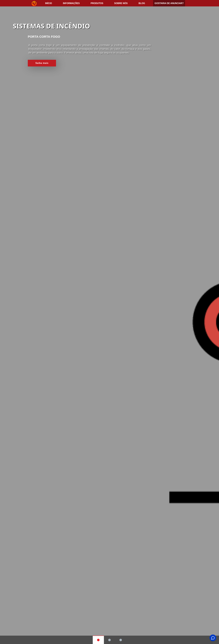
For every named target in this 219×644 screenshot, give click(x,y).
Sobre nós (121, 3)
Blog (142, 3)
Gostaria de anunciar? (169, 3)
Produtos (97, 3)
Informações (71, 3)
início (49, 3)
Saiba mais (42, 63)
